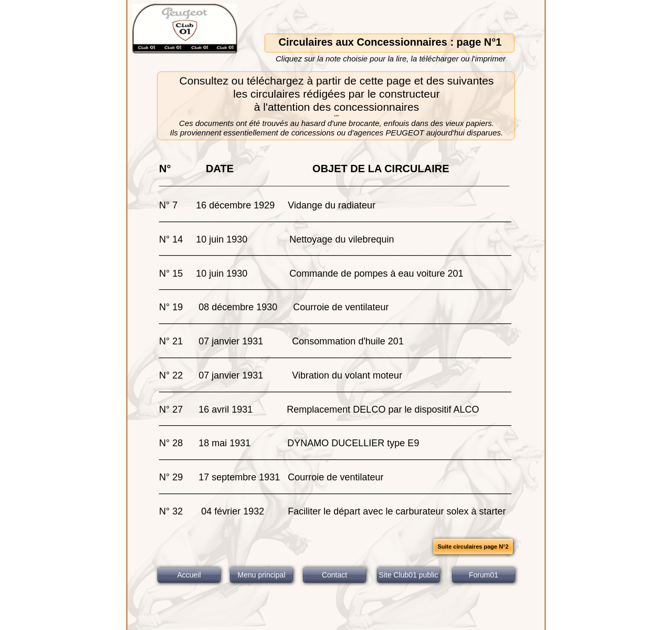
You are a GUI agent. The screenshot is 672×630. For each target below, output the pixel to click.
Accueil (189, 575)
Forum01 (484, 575)
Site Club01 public (409, 575)
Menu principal (261, 575)
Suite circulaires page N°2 (473, 547)
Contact (334, 575)
